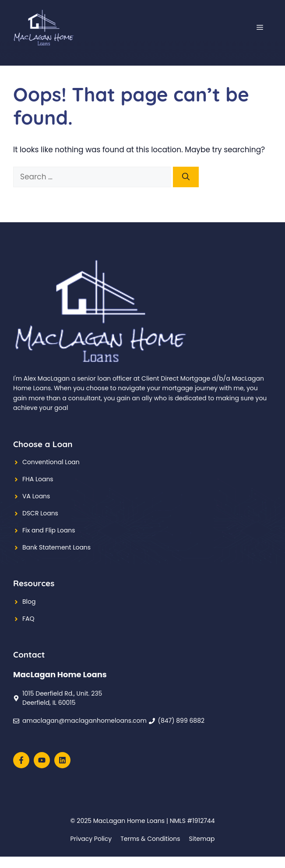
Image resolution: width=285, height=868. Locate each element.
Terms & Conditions (150, 839)
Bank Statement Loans (56, 547)
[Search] (186, 177)
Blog (29, 602)
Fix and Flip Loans (49, 530)
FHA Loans (38, 479)
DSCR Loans (40, 513)
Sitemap (202, 839)
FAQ (28, 619)
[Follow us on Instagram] (62, 760)
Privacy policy (91, 839)
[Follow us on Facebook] (21, 760)
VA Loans (36, 496)
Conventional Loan (51, 462)
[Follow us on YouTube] (42, 760)
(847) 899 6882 (181, 721)
